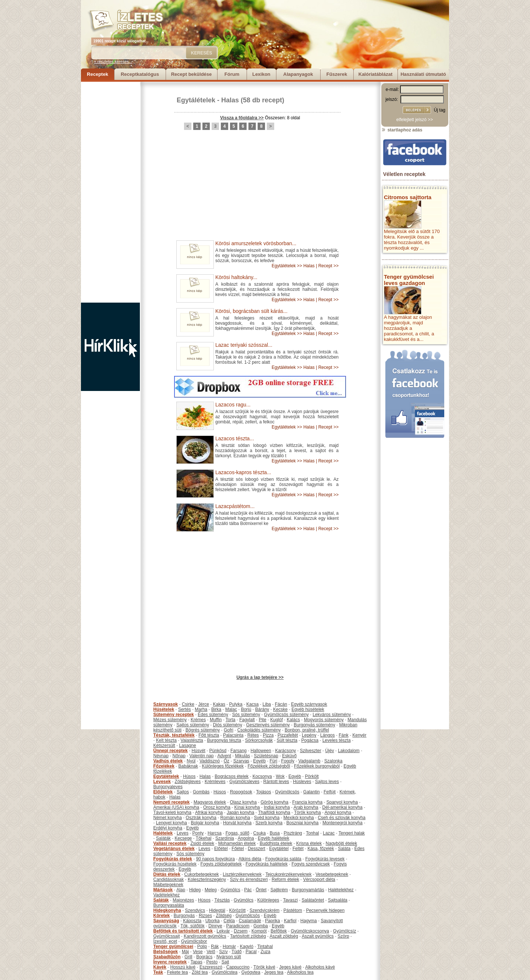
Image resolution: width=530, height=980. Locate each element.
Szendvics (195, 910)
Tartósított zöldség (248, 936)
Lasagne (188, 745)
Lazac (329, 833)
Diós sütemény (228, 725)
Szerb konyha (269, 823)
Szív (223, 952)
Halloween (261, 751)
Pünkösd (218, 751)
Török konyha (308, 812)
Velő (211, 952)
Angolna (246, 838)
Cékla (229, 921)
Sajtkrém (279, 890)
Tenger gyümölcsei (173, 946)
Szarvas (241, 761)
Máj (185, 952)
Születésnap (266, 756)
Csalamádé (250, 921)
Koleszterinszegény (207, 879)
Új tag (440, 110)
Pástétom (293, 910)
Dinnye (215, 926)
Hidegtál (217, 910)
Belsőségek (166, 952)
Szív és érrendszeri (249, 879)
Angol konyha (338, 812)
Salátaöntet (313, 900)
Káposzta (192, 921)
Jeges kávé (290, 967)
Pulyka (236, 704)
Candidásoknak (169, 879)
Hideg (195, 890)
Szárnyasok (166, 704)
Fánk (344, 735)
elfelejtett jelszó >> (415, 120)
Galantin (312, 792)
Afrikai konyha (209, 812)
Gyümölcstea (225, 972)
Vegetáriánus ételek (174, 849)
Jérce (204, 704)
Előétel (221, 849)
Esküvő (289, 756)
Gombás (201, 792)
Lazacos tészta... (235, 438)
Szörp (343, 936)
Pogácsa (310, 740)
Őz (227, 761)
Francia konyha (307, 802)
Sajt (225, 962)
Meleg (211, 890)
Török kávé (264, 967)
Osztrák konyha (201, 818)
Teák (158, 972)
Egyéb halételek (274, 838)
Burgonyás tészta (224, 740)
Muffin (216, 720)
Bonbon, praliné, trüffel (307, 730)
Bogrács (204, 957)
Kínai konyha (247, 807)
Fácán (281, 704)
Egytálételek (196, 100)
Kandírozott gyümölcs (205, 936)
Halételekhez (341, 890)
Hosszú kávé (183, 967)
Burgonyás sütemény (315, 725)
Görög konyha (274, 802)
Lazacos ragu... (233, 405)
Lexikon (261, 74)
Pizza (268, 735)
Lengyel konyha (172, 823)
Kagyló (247, 946)
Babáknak (188, 766)
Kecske (280, 709)
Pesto (212, 962)
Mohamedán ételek (237, 843)
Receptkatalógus (140, 74)
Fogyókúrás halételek (266, 864)
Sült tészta (287, 740)
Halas (230, 100)
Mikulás (242, 756)
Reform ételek (285, 879)
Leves (183, 833)
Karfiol (290, 921)
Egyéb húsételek (308, 709)
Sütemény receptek (174, 715)
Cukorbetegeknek (202, 874)
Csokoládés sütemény (259, 730)
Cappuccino (238, 967)
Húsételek (164, 709)
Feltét (298, 849)
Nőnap (179, 756)
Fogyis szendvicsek (311, 864)
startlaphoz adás (402, 130)
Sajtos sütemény (193, 725)
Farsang (239, 751)
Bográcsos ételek (232, 776)
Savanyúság (166, 921)
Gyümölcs (230, 890)
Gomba (260, 926)
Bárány (262, 709)
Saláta (344, 849)
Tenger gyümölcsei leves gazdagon (409, 280)
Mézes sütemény (170, 720)
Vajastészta (192, 740)
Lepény (309, 735)
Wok (280, 776)
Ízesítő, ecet (165, 941)
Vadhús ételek (168, 761)
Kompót (259, 931)
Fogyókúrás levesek (325, 859)
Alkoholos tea (300, 972)
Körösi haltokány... (236, 277)
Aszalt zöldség (284, 936)
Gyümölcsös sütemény (286, 715)
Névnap (161, 756)
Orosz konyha (217, 807)
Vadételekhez (167, 895)
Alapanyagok (298, 74)
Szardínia (225, 838)
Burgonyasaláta (169, 905)
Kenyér (360, 735)
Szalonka (333, 761)
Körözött (238, 910)
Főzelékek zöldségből (269, 766)
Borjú (246, 709)
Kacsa (252, 704)
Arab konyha (306, 807)
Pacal (251, 952)
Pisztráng (293, 833)
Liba (267, 704)
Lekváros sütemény (332, 715)
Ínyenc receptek (170, 962)
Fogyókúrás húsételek (175, 864)
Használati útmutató (423, 74)
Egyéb (259, 761)
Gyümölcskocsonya (310, 931)
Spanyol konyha (342, 802)
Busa (275, 833)
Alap (181, 890)
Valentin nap (202, 756)
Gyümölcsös (287, 792)
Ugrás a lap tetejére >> (260, 677)
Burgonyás (184, 916)
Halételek (163, 833)
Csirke (188, 704)
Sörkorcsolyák (259, 740)
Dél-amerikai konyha (342, 807)
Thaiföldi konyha (274, 812)
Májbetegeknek (168, 885)
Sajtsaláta (338, 900)
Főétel (238, 849)
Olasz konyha (243, 802)
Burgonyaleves (168, 787)
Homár (229, 946)
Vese (198, 952)
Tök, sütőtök (192, 926)
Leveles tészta (337, 740)
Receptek (98, 74)
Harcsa (215, 833)
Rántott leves (276, 782)
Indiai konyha (277, 807)
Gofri (229, 730)
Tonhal (312, 833)
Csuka (259, 833)
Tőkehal (204, 838)
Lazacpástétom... (235, 506)
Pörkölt (312, 776)
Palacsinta (233, 735)
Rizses (205, 916)
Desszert (256, 849)
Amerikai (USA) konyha (176, 807)
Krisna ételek (309, 843)
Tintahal (265, 946)
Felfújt (330, 792)
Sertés (185, 709)
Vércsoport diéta (319, 879)
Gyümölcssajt (167, 936)
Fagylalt (247, 720)
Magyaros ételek (210, 802)
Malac (231, 709)
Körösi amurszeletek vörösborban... (256, 243)
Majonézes (183, 900)
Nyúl (191, 761)
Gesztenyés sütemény (268, 725)
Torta (231, 720)
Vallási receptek (170, 843)
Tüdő (236, 952)
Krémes (198, 720)
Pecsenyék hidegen (325, 910)
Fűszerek (337, 74)
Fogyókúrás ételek (173, 859)
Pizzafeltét (288, 735)
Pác (248, 890)
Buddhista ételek (276, 843)
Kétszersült (164, 745)
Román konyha (235, 818)
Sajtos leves (327, 782)
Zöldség (224, 916)
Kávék (160, 967)
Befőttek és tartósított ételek (183, 931)
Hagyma (309, 921)
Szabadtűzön (167, 957)
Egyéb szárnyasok (309, 704)
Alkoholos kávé (320, 967)
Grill (188, 957)
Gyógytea (251, 972)
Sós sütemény (246, 715)
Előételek (163, 792)
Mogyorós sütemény (324, 720)
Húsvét (199, 751)
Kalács (293, 720)
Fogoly (288, 761)
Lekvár (223, 931)
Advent (224, 756)
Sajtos (183, 792)
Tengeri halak (352, 833)
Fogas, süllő (238, 833)
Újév (329, 751)
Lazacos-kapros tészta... (243, 472)
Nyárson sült (229, 957)
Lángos (327, 735)
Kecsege (183, 838)
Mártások (163, 890)
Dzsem (241, 931)
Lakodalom (349, 751)
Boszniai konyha (302, 823)
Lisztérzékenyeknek (242, 874)
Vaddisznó (210, 761)
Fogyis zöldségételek (221, 864)
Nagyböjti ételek (341, 843)
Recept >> (328, 266)
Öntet (261, 890)
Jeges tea (274, 972)
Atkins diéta (250, 859)
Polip (202, 946)
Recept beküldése (192, 74)
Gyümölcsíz (345, 931)
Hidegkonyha (167, 910)
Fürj (273, 761)
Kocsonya (262, 776)
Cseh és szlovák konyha (341, 818)
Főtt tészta (209, 735)
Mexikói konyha (299, 818)
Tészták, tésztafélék (174, 735)
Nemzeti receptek (172, 802)
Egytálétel (279, 849)
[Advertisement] (110, 192)
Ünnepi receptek (171, 751)
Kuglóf (276, 720)
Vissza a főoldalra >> (242, 118)
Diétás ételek (167, 874)
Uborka (213, 921)
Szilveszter (311, 751)
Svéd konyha (267, 818)
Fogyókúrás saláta (283, 859)
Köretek (162, 916)
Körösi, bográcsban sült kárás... (251, 311)
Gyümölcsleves (244, 782)
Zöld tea (200, 972)
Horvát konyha (237, 823)
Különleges (268, 900)
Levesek (162, 782)
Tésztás (222, 900)
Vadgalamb (310, 761)
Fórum (232, 74)
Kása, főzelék (321, 849)
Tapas (197, 962)
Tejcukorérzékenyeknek (288, 874)
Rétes (253, 735)
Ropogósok (241, 792)
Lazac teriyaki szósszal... (244, 345)
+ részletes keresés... (113, 61)
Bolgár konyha (205, 823)
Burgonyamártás (308, 890)
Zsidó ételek (202, 843)
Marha (201, 709)
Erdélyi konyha (168, 828)
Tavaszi (290, 900)
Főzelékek (164, 766)
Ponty (198, 833)
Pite (263, 720)
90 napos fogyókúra (215, 859)
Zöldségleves (188, 782)
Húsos (189, 776)
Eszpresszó (211, 967)
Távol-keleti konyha (172, 812)
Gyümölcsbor (194, 941)
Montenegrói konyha (342, 823)
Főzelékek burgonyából (317, 766)
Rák (215, 946)
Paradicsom (238, 926)
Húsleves (302, 782)
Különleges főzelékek (223, 766)
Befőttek (279, 931)
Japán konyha (241, 812)
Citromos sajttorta (408, 197)
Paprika (273, 921)
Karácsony (285, 751)
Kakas (219, 704)
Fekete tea (178, 972)
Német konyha (168, 818)
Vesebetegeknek (332, 874)
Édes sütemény (213, 715)
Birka (216, 709)
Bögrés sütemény (203, 730)
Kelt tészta (166, 740)
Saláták (163, 838)
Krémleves (215, 782)
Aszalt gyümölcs (318, 936)
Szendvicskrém (264, 910)
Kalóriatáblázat (375, 74)
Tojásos (264, 792)
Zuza (266, 952)
